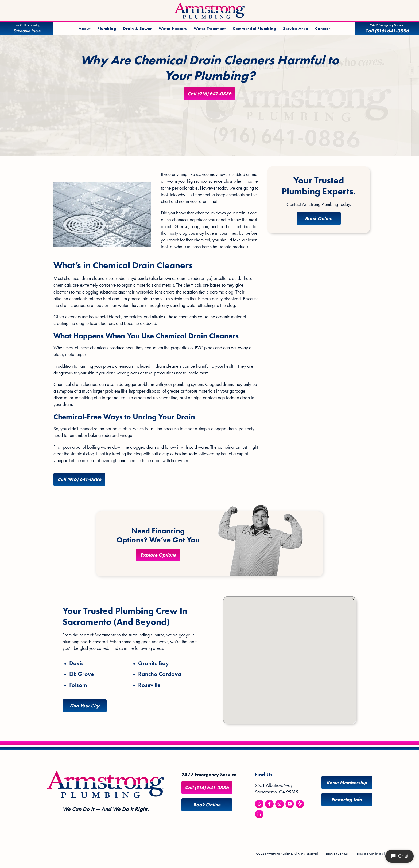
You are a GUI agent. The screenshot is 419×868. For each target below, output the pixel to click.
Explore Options (158, 555)
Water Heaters (173, 28)
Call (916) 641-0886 (210, 94)
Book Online (319, 218)
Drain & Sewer (137, 28)
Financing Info (347, 800)
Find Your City (85, 706)
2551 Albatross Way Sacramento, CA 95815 (277, 789)
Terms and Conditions (369, 854)
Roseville (149, 685)
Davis (76, 663)
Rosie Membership (347, 783)
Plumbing (107, 28)
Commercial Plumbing (254, 28)
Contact (322, 28)
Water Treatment (210, 28)
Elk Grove (82, 674)
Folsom (78, 685)
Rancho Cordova (160, 674)
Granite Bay (154, 663)
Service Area (296, 28)
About (84, 28)
